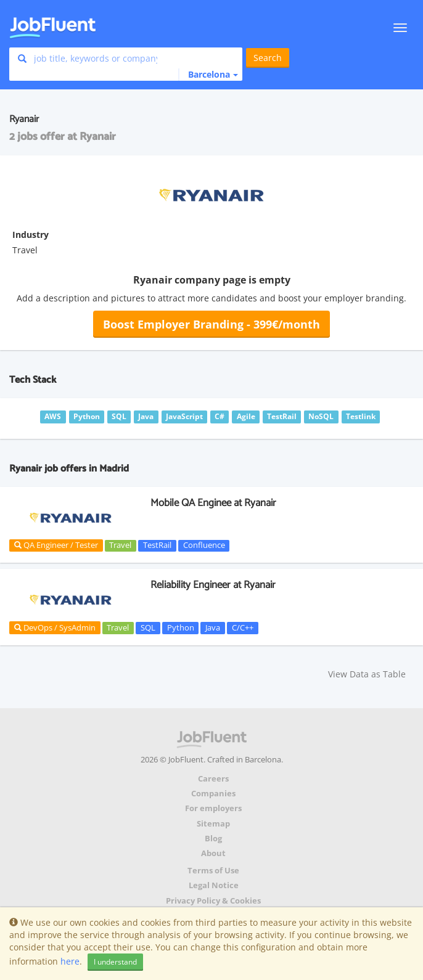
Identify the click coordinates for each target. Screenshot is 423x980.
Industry (31, 235)
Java (213, 627)
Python (181, 627)
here (70, 961)
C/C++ (243, 627)
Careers (213, 779)
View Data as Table (367, 674)
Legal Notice (214, 885)
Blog (213, 839)
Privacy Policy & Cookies (213, 901)
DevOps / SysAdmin (55, 627)
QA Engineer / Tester (56, 545)
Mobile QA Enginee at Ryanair (213, 503)
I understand (115, 962)
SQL (148, 627)
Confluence (204, 545)
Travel (120, 545)
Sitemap (213, 824)
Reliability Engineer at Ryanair (213, 585)
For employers (213, 808)
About (213, 853)
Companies (213, 794)
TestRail (157, 545)
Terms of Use (213, 871)
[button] (208, 75)
